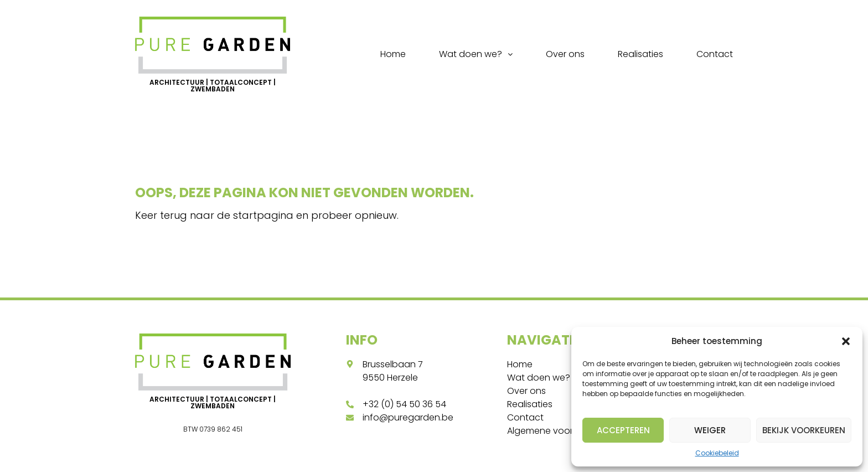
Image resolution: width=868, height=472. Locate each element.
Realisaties (640, 54)
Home (393, 54)
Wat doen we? (476, 54)
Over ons (565, 54)
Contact (715, 54)
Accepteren (623, 430)
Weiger (710, 430)
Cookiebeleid (717, 453)
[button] (846, 341)
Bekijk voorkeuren (804, 430)
